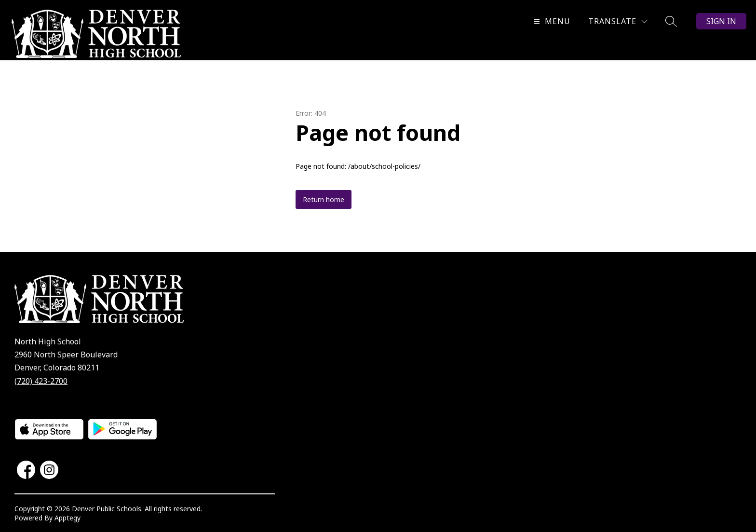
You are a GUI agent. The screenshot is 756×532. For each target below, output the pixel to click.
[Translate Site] (618, 21)
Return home (324, 199)
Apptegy (67, 518)
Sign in (721, 21)
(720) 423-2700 (41, 381)
